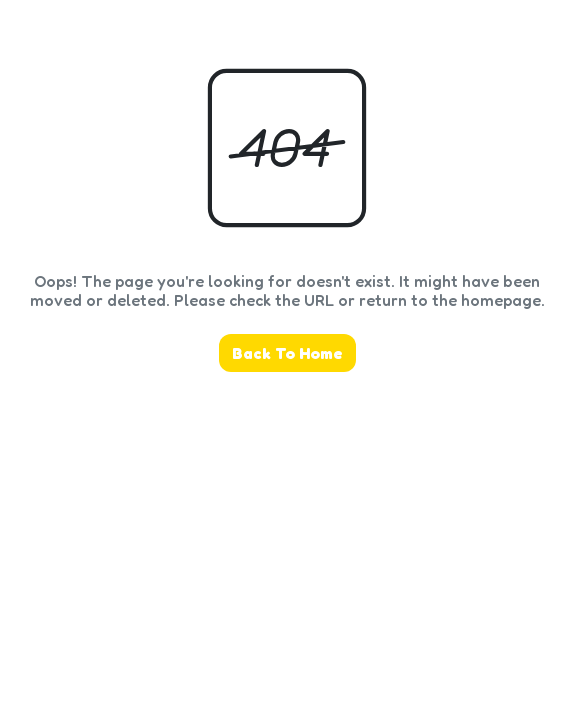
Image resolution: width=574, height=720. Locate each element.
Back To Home (287, 353)
